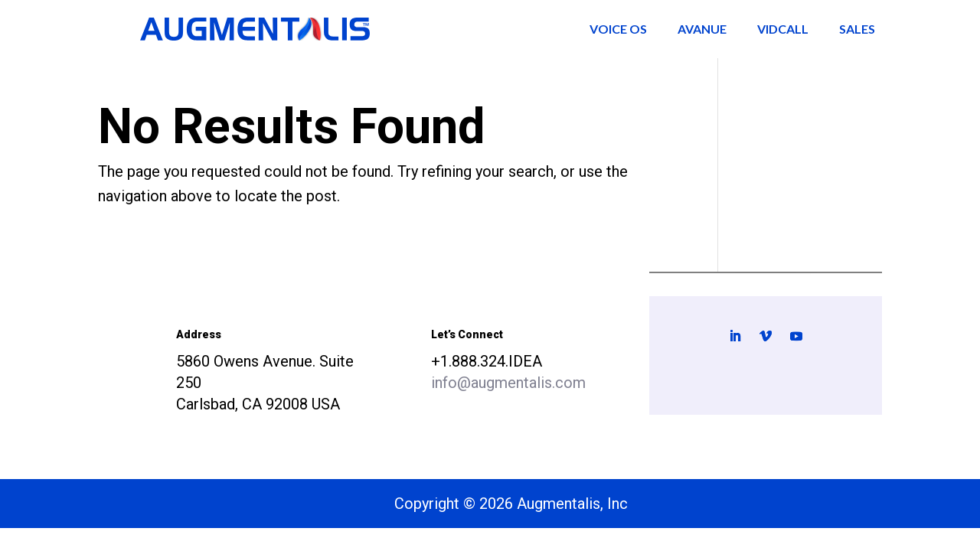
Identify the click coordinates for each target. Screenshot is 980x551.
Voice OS (618, 29)
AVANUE (702, 29)
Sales (857, 29)
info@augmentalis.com (508, 383)
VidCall (783, 29)
